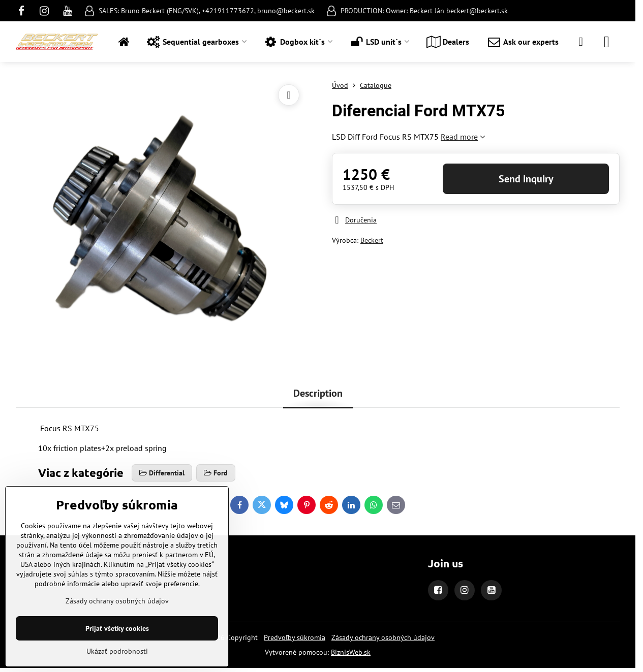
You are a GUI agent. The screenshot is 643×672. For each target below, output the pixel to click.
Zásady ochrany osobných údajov (383, 637)
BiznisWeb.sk (351, 652)
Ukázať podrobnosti (117, 651)
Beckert (372, 240)
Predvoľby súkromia (295, 637)
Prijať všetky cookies (117, 628)
